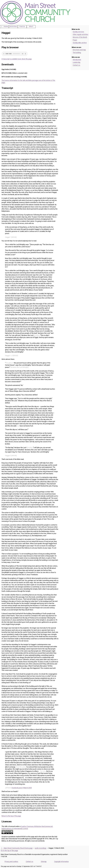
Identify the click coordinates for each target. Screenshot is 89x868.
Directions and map (79, 50)
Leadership (77, 62)
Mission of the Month (80, 37)
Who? (31, 27)
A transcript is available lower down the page (17, 59)
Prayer (75, 40)
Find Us (22, 27)
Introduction (77, 60)
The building (77, 53)
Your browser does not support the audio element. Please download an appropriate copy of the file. (15, 54)
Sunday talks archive (80, 43)
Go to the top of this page (9, 851)
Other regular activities (80, 34)
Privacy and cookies (11, 862)
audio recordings (41, 848)
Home (4, 27)
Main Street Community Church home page (17, 848)
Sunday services (78, 32)
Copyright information (61, 862)
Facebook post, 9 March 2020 (22, 788)
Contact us (76, 65)
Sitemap (44, 862)
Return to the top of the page (11, 816)
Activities (13, 27)
